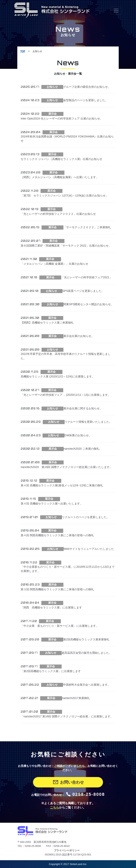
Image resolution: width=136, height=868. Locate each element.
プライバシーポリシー (67, 850)
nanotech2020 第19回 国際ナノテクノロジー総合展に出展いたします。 (67, 467)
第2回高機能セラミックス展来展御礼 (86, 639)
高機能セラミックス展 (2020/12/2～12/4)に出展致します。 (58, 376)
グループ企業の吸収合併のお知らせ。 (87, 87)
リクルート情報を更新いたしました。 (88, 422)
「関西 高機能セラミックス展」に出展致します (51, 607)
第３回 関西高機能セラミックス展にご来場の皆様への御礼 (57, 589)
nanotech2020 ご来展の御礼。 (83, 449)
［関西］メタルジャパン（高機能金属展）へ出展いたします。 (60, 177)
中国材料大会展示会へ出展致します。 (87, 685)
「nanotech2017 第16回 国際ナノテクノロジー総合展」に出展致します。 (67, 716)
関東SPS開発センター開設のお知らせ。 (89, 304)
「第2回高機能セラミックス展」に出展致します (51, 671)
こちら (55, 808)
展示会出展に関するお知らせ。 (83, 408)
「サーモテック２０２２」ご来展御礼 (87, 227)
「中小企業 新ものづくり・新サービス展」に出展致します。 (60, 626)
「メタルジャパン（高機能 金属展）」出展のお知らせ (54, 264)
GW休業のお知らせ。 (78, 435)
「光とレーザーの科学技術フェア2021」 (87, 277)
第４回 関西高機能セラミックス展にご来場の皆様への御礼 (57, 535)
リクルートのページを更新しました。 (86, 517)
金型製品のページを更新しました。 (85, 100)
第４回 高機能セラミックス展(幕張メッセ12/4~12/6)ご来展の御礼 (62, 485)
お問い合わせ (68, 782)
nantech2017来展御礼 (76, 698)
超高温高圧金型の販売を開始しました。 (87, 653)
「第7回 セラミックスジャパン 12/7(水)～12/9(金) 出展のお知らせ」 (65, 196)
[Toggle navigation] (116, 11)
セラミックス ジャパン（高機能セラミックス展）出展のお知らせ (61, 159)
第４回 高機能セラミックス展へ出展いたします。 (52, 504)
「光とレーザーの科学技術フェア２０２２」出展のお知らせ (58, 214)
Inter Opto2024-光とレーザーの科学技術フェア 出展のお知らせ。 (62, 118)
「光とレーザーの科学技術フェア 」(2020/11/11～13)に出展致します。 (66, 395)
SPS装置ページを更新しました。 (83, 291)
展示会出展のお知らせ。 (79, 336)
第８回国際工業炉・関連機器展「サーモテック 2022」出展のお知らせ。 (66, 246)
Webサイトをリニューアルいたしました (89, 549)
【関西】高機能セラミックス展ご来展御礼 (49, 323)
